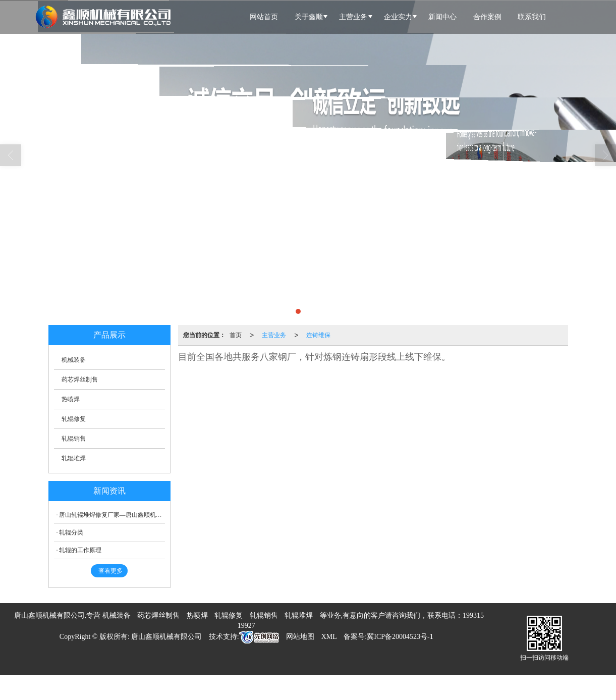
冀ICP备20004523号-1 (400, 637)
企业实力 (398, 17)
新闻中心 (442, 17)
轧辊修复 (74, 419)
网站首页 (264, 17)
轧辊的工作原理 (80, 550)
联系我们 (532, 17)
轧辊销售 (74, 439)
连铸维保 (318, 335)
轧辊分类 (71, 532)
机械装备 (74, 360)
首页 (236, 335)
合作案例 (487, 17)
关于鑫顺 (309, 17)
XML (329, 637)
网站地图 (300, 637)
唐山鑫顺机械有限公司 (166, 637)
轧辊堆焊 (74, 458)
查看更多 (110, 571)
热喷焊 (71, 399)
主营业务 (353, 17)
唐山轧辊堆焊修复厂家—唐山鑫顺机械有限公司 (123, 515)
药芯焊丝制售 (80, 380)
